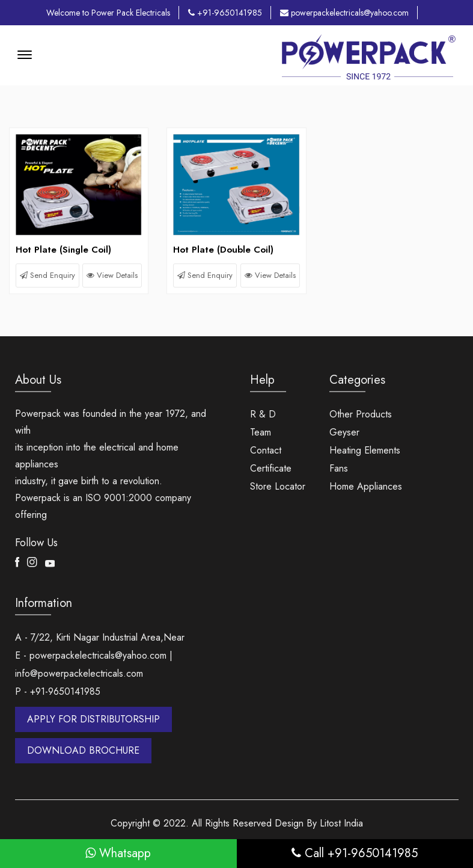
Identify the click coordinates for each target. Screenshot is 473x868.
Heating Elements (365, 450)
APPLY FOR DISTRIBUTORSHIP (93, 719)
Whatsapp (118, 853)
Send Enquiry (47, 275)
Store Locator (278, 486)
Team (261, 432)
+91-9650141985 (225, 13)
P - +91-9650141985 (58, 691)
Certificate (271, 468)
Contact (266, 450)
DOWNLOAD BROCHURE (83, 750)
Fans (339, 468)
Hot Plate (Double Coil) (223, 250)
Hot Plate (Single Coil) (63, 250)
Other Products (361, 414)
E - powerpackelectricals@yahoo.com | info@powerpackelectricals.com (94, 664)
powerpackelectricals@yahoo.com (344, 13)
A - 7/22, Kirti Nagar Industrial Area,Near (100, 637)
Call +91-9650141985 (355, 853)
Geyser (344, 432)
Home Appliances (366, 486)
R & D (263, 414)
